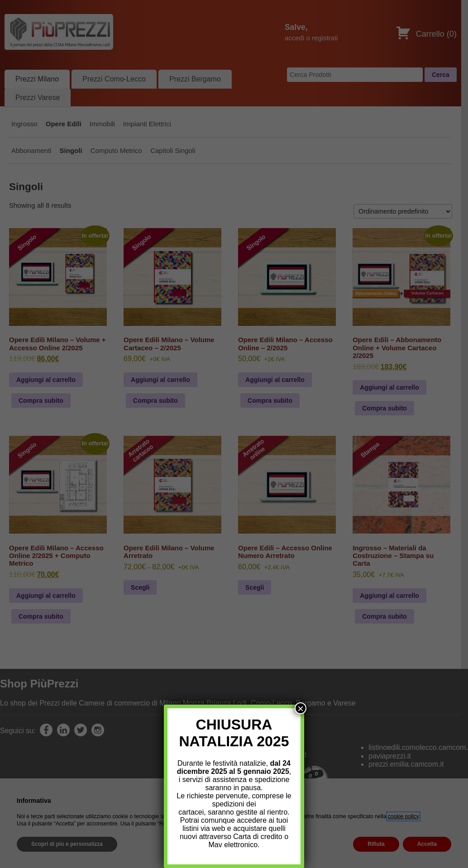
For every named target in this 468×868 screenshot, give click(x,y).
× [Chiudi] (301, 708)
